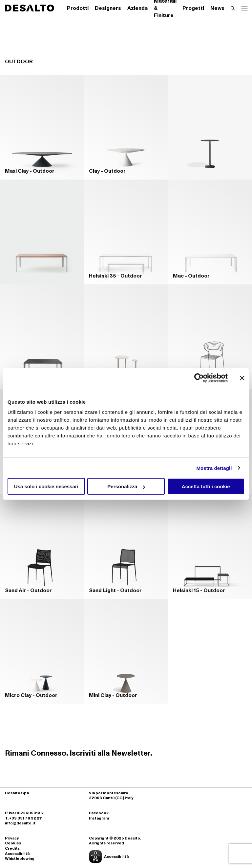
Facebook (99, 813)
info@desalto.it (20, 823)
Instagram (99, 819)
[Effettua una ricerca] (233, 8)
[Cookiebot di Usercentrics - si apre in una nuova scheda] (199, 378)
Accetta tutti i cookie (206, 486)
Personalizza (126, 486)
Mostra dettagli (214, 468)
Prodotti (78, 8)
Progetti (193, 8)
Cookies (13, 843)
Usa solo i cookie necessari (46, 486)
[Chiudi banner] (242, 378)
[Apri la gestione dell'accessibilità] (126, 857)
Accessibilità (17, 854)
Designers (108, 8)
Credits (12, 849)
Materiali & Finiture (165, 8)
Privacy (12, 839)
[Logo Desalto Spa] (30, 8)
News (217, 8)
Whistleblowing (20, 859)
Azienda (137, 8)
